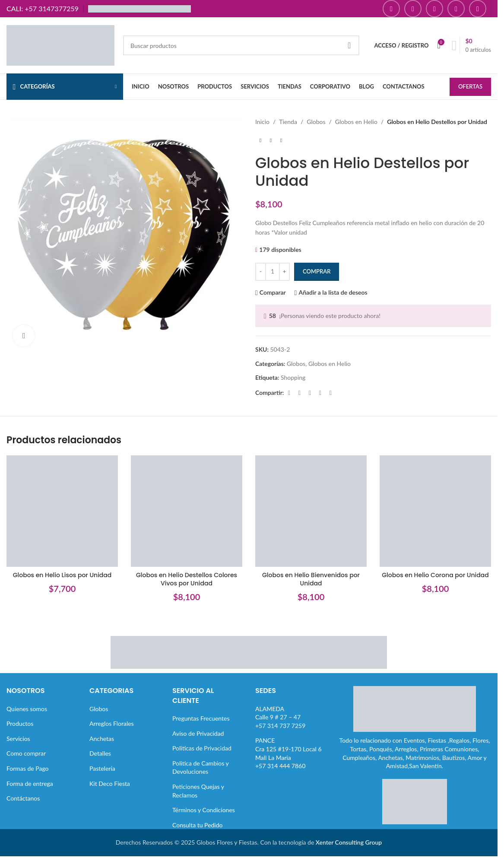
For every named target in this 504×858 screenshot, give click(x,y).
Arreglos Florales (112, 723)
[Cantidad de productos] (273, 272)
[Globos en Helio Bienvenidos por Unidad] (311, 511)
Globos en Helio (356, 122)
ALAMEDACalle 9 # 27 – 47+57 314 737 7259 (280, 717)
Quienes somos (27, 709)
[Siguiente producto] (281, 140)
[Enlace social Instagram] (413, 9)
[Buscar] (241, 45)
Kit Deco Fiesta (110, 783)
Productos (20, 723)
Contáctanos (23, 798)
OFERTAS (470, 86)
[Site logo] (60, 45)
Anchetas (102, 739)
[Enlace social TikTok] (478, 9)
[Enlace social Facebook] (391, 9)
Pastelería (102, 768)
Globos (316, 122)
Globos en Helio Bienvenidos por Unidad (311, 579)
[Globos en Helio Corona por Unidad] (435, 511)
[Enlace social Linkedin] (320, 393)
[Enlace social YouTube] (434, 9)
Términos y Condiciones (204, 810)
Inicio (262, 122)
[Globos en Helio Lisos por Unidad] (62, 511)
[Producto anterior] (260, 140)
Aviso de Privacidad (198, 733)
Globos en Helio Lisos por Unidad (62, 575)
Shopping (293, 377)
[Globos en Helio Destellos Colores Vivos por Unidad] (187, 511)
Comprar (317, 271)
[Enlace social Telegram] (330, 393)
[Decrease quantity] (261, 272)
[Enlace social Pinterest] (456, 9)
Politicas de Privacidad (202, 748)
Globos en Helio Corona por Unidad (435, 575)
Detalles (100, 753)
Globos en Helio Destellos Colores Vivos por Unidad (187, 579)
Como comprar (26, 753)
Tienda (288, 122)
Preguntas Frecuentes (201, 718)
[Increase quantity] (284, 272)
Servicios (18, 739)
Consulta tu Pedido (198, 825)
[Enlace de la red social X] (299, 393)
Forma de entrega (30, 783)
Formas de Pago (28, 768)
